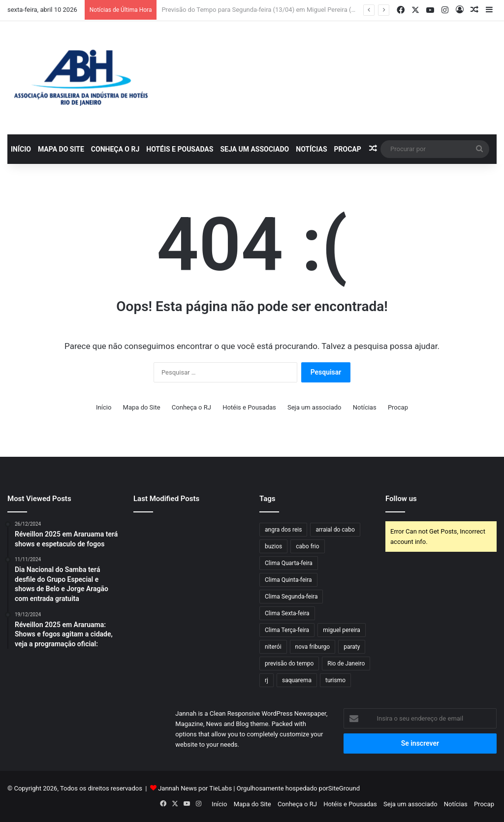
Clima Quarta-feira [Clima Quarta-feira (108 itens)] (289, 563)
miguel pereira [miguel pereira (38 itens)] (342, 630)
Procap (348, 149)
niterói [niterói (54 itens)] (273, 647)
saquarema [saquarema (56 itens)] (297, 680)
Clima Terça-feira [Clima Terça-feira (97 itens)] (287, 630)
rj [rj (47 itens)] (267, 680)
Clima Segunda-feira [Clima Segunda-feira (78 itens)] (291, 597)
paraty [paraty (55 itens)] (352, 647)
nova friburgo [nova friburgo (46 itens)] (313, 647)
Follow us (401, 499)
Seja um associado (254, 149)
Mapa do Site (61, 149)
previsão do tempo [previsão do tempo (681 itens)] (289, 664)
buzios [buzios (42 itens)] (273, 546)
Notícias (311, 149)
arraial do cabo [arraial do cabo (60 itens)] (335, 530)
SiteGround (344, 788)
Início (21, 149)
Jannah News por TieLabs (195, 788)
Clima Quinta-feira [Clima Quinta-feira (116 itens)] (288, 580)
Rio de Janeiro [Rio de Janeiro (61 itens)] (346, 664)
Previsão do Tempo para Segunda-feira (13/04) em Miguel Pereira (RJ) (261, 10)
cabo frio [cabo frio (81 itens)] (307, 546)
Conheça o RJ (115, 149)
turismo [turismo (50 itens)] (335, 680)
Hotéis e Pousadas (180, 149)
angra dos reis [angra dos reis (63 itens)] (283, 530)
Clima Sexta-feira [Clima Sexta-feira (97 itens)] (287, 613)
